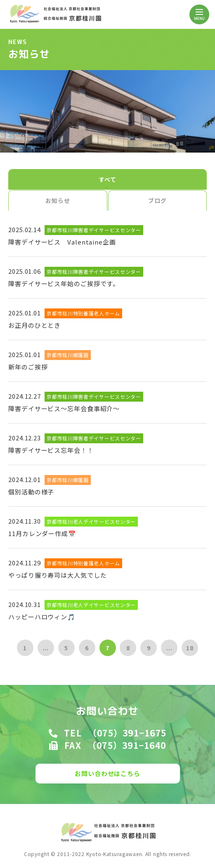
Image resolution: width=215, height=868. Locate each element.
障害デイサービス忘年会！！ (51, 450)
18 (190, 648)
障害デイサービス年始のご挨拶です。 (64, 283)
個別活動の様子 (31, 492)
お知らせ (58, 200)
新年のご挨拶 (28, 367)
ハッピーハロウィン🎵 (42, 617)
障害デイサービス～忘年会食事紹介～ (64, 408)
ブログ (157, 200)
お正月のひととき (34, 325)
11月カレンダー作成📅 (42, 533)
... (46, 648)
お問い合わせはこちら (107, 773)
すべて (107, 179)
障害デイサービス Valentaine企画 (62, 242)
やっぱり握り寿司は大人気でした (58, 575)
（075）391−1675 (127, 733)
